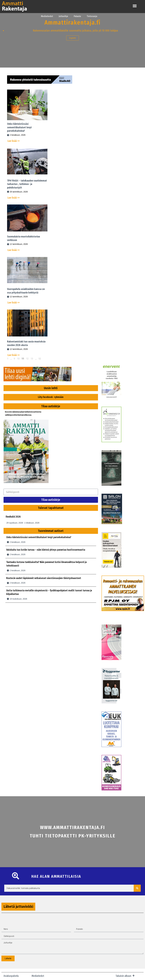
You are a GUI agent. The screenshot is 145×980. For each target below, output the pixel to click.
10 (18, 359)
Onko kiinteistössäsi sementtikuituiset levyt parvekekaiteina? (19, 127)
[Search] (137, 888)
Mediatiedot (47, 16)
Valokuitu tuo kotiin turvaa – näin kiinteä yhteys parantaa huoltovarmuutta (46, 550)
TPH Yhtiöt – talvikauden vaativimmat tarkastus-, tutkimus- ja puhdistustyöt (27, 184)
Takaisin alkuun (123, 976)
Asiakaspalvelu (11, 976)
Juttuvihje (63, 16)
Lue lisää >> (14, 141)
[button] (135, 6)
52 (40, 359)
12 (27, 359)
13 (32, 359)
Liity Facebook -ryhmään (51, 397)
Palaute (77, 16)
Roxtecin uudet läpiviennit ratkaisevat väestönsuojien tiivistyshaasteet (44, 578)
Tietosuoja (92, 16)
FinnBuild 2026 (13, 517)
